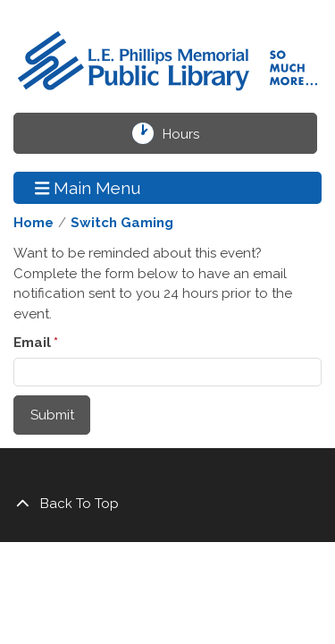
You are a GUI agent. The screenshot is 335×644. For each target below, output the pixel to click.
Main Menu (88, 187)
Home (33, 223)
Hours (191, 133)
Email (32, 343)
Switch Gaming (122, 223)
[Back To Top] (167, 504)
